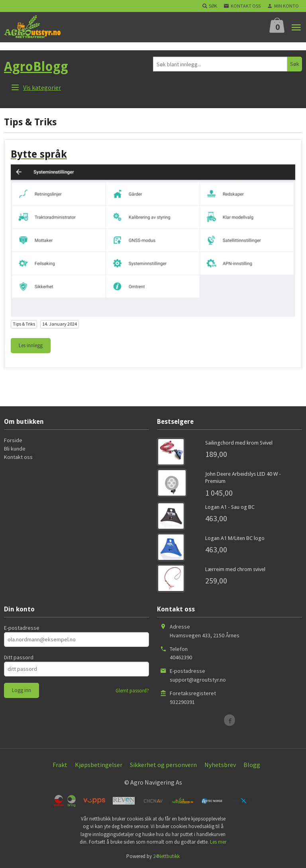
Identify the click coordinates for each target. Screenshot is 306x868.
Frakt (60, 765)
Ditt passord (19, 657)
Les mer (218, 842)
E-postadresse (22, 628)
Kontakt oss (18, 457)
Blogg (252, 765)
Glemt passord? (132, 691)
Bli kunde (15, 449)
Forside (13, 440)
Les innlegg (31, 345)
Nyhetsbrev (220, 765)
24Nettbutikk (166, 856)
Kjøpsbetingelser (99, 765)
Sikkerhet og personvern (163, 765)
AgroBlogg (36, 67)
